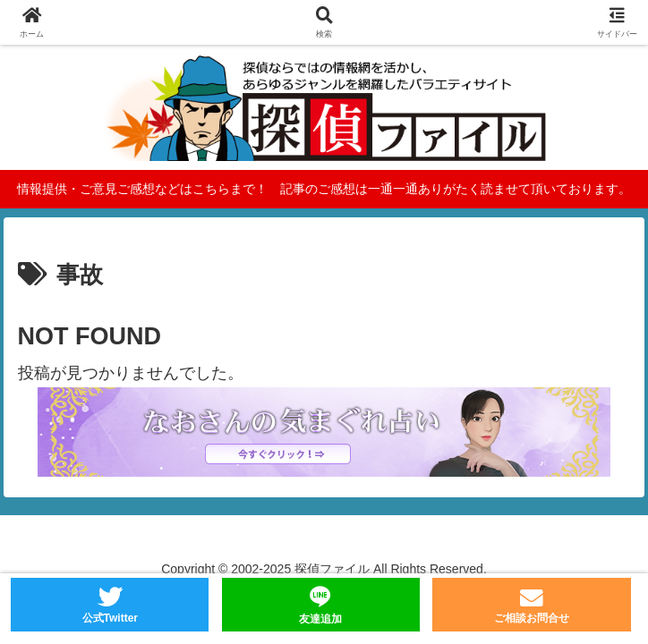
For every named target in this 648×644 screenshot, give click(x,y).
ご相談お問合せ (532, 618)
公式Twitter (110, 618)
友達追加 (320, 619)
